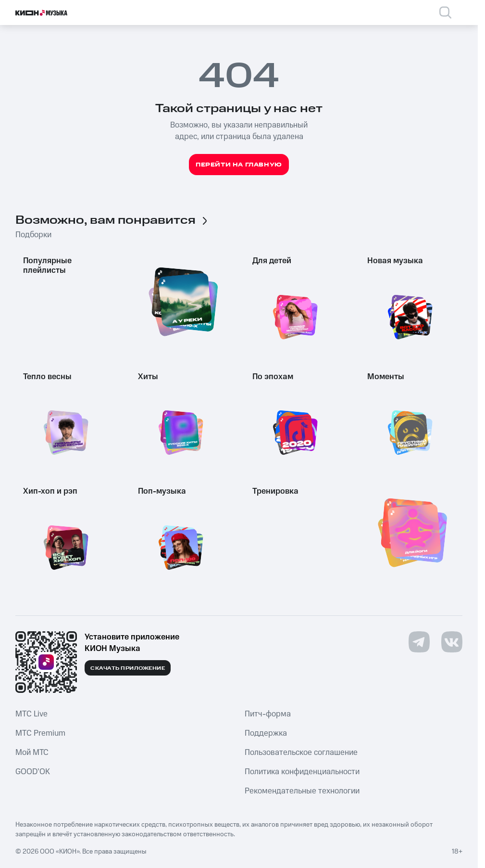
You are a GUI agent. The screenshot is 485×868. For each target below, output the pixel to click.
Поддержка (266, 733)
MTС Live (31, 714)
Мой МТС (32, 753)
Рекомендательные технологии (302, 791)
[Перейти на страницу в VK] (452, 642)
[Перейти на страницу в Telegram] (419, 642)
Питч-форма (268, 714)
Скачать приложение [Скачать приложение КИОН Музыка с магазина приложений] (128, 668)
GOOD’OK (33, 772)
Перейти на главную (239, 165)
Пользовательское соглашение (301, 753)
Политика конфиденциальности (302, 772)
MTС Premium (40, 733)
